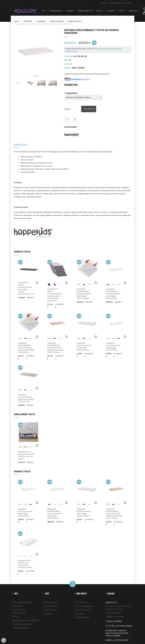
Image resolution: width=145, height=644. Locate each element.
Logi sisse (103, 3)
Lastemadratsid (56, 21)
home (17, 21)
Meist (15, 617)
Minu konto (80, 602)
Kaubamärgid (50, 602)
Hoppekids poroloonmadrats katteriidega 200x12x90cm (84, 346)
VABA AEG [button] (133, 11)
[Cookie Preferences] (4, 640)
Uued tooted (50, 610)
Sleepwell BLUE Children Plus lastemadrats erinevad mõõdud (25, 564)
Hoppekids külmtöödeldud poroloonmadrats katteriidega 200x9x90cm (113, 294)
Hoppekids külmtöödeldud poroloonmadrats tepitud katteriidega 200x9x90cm (26, 348)
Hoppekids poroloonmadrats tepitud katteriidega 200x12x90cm (26, 398)
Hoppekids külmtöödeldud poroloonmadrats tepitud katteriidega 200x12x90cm (55, 348)
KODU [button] (121, 11)
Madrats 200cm (75, 21)
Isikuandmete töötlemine (25, 620)
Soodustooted (51, 606)
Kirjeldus (21, 145)
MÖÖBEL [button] (70, 11)
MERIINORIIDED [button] (55, 11)
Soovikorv (80, 614)
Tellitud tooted (82, 610)
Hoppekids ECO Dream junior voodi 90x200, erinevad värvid (26, 455)
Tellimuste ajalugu (84, 606)
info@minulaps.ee (115, 617)
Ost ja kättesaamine (22, 602)
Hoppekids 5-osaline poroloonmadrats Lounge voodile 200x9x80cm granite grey (54, 295)
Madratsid (41, 21)
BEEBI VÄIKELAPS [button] (85, 11)
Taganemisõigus (21, 628)
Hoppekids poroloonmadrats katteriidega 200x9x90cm (113, 346)
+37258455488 (113, 613)
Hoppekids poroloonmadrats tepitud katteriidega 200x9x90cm (44, 24)
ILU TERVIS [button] (110, 11)
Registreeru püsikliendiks (121, 3)
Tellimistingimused (22, 624)
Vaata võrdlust (82, 617)
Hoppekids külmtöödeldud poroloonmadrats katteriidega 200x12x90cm (84, 294)
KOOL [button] (99, 11)
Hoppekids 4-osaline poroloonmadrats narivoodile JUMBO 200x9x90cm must (26, 288)
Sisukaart (48, 614)
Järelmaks (18, 606)
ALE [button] (43, 11)
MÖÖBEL (28, 21)
